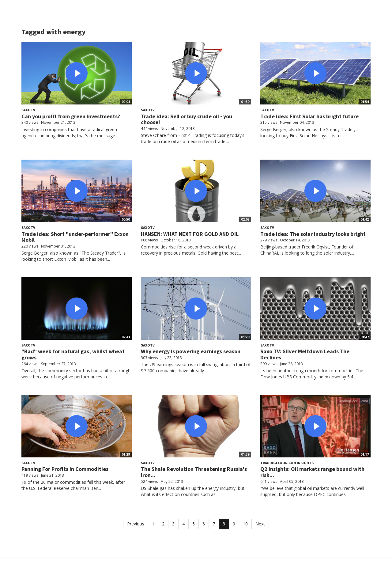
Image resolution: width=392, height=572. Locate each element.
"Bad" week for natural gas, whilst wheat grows (73, 354)
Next (260, 524)
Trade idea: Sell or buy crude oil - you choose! (187, 119)
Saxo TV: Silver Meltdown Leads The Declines (305, 354)
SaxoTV (28, 110)
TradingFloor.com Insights (287, 463)
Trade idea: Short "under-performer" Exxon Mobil (75, 237)
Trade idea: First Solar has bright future (309, 116)
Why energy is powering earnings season (191, 351)
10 (245, 524)
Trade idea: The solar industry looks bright (313, 234)
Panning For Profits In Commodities (65, 469)
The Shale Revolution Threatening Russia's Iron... (194, 472)
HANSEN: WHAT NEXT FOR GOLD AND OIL (190, 234)
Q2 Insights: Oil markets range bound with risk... (312, 472)
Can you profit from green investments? (71, 116)
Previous (136, 524)
